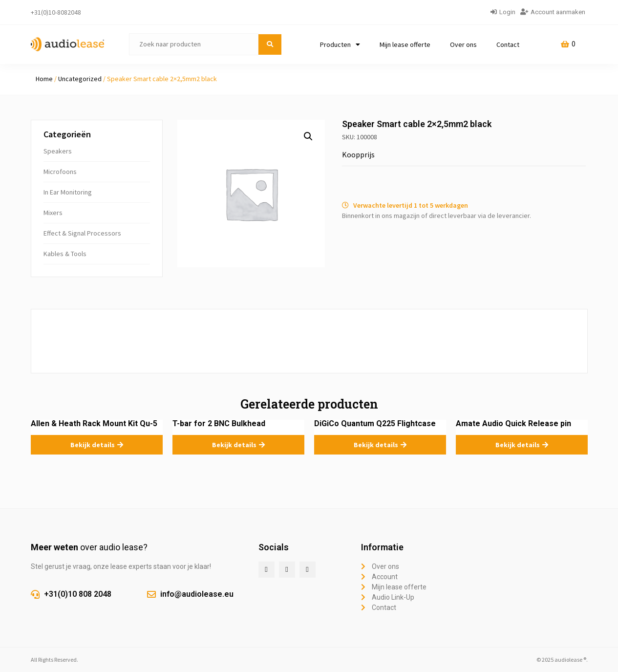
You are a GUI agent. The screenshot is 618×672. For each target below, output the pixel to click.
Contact (508, 44)
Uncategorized (80, 79)
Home (44, 79)
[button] (308, 136)
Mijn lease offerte (405, 44)
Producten (340, 44)
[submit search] (270, 44)
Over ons (463, 44)
